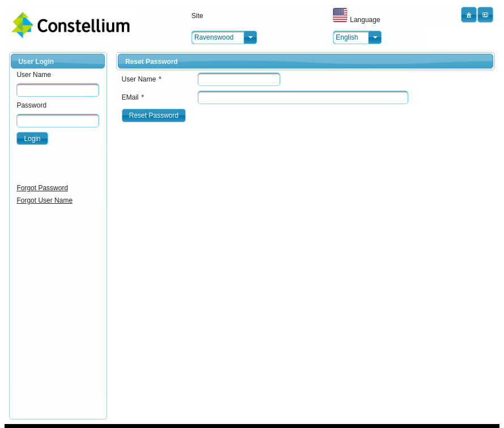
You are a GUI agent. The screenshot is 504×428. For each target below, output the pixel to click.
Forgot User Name (44, 200)
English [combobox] (347, 37)
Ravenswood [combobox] (214, 37)
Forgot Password (42, 188)
